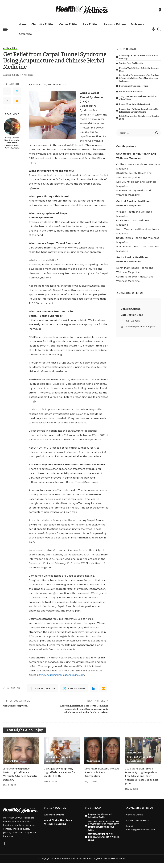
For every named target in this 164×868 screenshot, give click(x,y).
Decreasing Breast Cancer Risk (133, 86)
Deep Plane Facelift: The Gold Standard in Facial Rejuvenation (100, 777)
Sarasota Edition (55, 766)
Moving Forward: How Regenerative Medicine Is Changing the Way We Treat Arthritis (12, 143)
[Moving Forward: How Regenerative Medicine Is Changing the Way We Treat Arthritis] (12, 126)
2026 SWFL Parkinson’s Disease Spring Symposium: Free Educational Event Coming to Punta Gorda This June (142, 781)
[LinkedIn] (7, 101)
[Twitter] (17, 91)
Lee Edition (69, 762)
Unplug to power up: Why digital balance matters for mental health (61, 777)
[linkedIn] (94, 688)
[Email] (17, 101)
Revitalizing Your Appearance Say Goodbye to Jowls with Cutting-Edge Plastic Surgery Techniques (139, 78)
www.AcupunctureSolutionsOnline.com (65, 675)
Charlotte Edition (136, 758)
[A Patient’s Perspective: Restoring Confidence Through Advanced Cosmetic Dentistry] (21, 756)
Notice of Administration (131, 92)
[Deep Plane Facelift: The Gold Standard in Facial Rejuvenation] (102, 756)
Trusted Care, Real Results (131, 63)
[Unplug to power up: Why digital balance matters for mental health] (62, 756)
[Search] (159, 29)
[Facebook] (7, 91)
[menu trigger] (7, 29)
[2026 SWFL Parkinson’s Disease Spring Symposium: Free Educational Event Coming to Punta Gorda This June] (143, 756)
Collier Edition (11, 48)
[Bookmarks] (159, 10)
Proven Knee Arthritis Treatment (135, 104)
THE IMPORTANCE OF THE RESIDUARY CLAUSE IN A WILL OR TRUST (104, 842)
